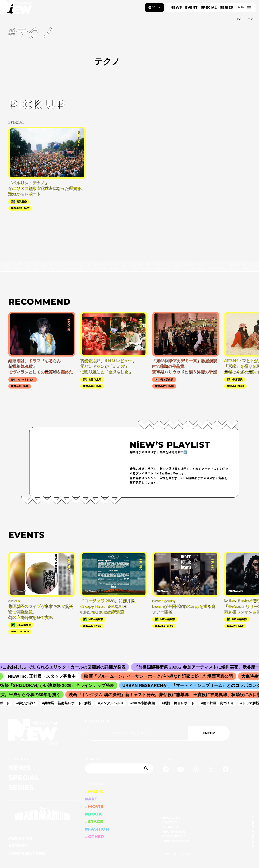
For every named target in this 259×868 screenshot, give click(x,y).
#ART (91, 799)
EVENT (191, 7)
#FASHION (97, 829)
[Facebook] (226, 770)
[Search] (119, 768)
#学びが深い (28, 703)
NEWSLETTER (97, 721)
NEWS (176, 7)
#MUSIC (94, 791)
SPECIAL (209, 7)
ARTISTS (18, 846)
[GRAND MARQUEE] (42, 814)
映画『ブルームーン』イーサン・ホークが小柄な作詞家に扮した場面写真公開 (161, 676)
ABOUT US (20, 838)
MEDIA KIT (170, 827)
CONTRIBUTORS (27, 853)
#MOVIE (94, 807)
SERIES (226, 7)
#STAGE (94, 822)
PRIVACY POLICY (175, 841)
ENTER (209, 733)
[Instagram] (196, 770)
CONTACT (169, 822)
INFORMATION (173, 832)
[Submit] (147, 768)
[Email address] (136, 733)
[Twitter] (211, 770)
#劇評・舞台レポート (180, 703)
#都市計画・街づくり (219, 703)
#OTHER (94, 837)
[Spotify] (166, 770)
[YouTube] (181, 770)
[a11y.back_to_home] (17, 9)
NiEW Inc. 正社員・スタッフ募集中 (45, 676)
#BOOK (93, 814)
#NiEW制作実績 (145, 703)
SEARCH (92, 759)
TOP (240, 19)
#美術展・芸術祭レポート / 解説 (69, 703)
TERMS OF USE (174, 836)
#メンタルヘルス (113, 703)
